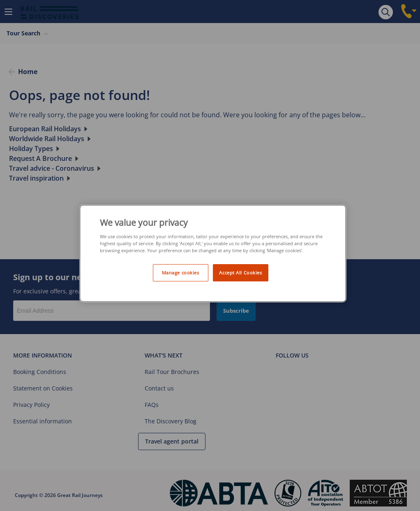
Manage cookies (181, 273)
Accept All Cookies (240, 273)
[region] (213, 254)
